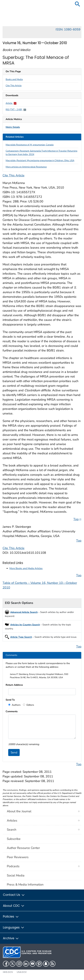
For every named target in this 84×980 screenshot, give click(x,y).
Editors (30, 705)
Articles (12, 821)
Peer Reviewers (18, 857)
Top (77, 519)
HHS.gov (8, 972)
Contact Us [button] (14, 895)
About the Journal (19, 811)
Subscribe (14, 839)
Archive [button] (11, 938)
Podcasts (13, 866)
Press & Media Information (25, 885)
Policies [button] (11, 916)
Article (11, 103)
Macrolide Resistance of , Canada (30, 145)
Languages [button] (14, 927)
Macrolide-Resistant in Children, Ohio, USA (40, 161)
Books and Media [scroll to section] (14, 79)
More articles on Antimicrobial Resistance (26, 167)
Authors (16, 705)
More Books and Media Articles (26, 568)
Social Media (16, 875)
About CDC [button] (14, 906)
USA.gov (22, 972)
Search (12, 830)
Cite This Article (14, 86)
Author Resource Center (23, 848)
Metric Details (13, 127)
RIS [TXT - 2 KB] (16, 110)
